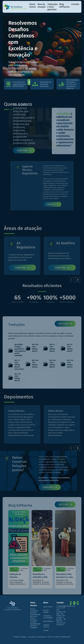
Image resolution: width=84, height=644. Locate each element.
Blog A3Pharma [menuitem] (64, 5)
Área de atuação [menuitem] (42, 5)
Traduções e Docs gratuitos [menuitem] (52, 7)
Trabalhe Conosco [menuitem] (46, 626)
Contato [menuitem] (75, 4)
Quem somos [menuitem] (32, 5)
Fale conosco (21, 82)
